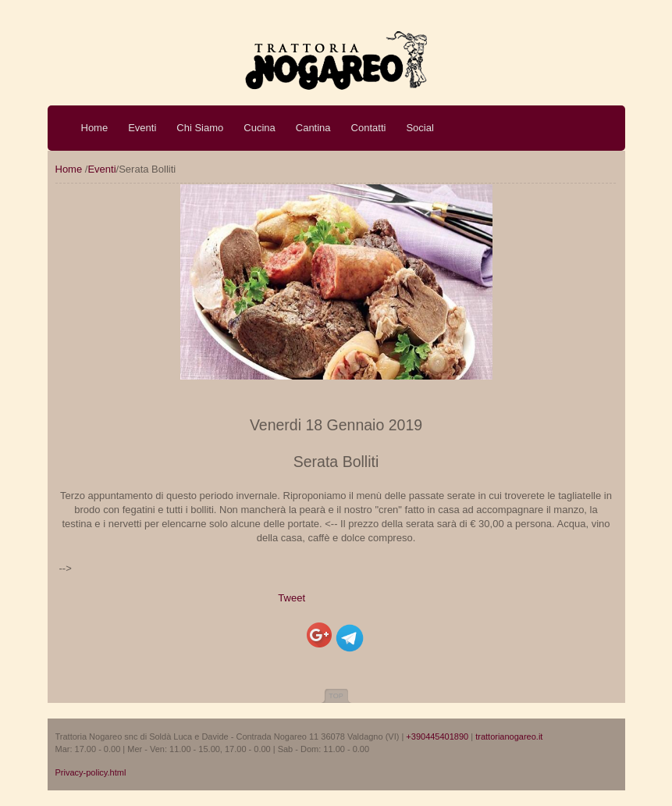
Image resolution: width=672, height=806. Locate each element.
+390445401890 (437, 736)
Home (95, 128)
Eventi (142, 128)
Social (420, 128)
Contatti (369, 128)
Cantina (313, 128)
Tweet (292, 598)
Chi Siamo (200, 128)
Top (336, 696)
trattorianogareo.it (509, 736)
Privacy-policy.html (91, 772)
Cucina (259, 128)
